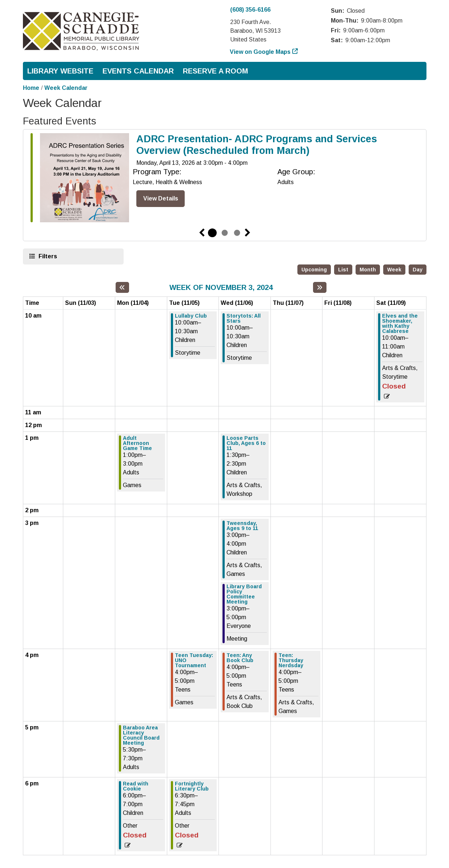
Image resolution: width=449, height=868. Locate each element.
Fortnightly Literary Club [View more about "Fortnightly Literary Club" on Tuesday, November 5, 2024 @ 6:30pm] (192, 786)
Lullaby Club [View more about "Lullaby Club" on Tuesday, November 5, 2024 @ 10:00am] (191, 316)
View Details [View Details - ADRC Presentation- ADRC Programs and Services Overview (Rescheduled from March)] (161, 198)
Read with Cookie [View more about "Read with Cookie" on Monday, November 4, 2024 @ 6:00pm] (136, 786)
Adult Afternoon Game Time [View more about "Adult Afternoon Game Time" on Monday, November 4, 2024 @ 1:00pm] (137, 443)
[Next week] (320, 287)
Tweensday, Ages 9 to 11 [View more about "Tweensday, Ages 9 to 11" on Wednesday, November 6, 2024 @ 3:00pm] (242, 526)
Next (248, 233)
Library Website (60, 71)
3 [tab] (237, 233)
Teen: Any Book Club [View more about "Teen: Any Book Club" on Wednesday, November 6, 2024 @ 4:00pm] (240, 658)
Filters (47, 256)
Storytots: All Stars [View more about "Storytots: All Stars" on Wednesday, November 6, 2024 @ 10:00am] (244, 318)
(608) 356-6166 (250, 10)
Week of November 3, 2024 (221, 287)
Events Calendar (138, 71)
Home (31, 88)
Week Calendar (66, 88)
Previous (202, 233)
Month (368, 270)
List (343, 270)
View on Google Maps (260, 52)
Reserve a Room (215, 71)
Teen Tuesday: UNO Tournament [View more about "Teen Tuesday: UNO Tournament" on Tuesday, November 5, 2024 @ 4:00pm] (194, 660)
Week (394, 270)
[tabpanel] (225, 179)
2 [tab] (225, 233)
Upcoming (314, 270)
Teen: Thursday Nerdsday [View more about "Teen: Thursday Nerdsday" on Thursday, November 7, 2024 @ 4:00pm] (291, 660)
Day (418, 270)
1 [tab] (212, 233)
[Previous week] (122, 287)
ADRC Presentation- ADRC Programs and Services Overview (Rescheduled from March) (257, 145)
